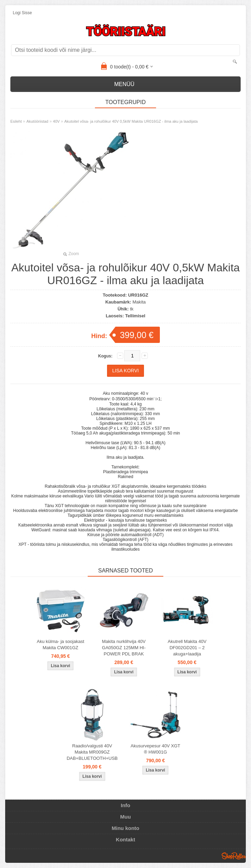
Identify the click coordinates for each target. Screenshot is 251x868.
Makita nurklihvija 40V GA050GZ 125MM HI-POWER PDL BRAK (124, 648)
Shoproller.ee (234, 856)
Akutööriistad (37, 121)
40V (56, 121)
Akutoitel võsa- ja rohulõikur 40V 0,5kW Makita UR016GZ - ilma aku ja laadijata (131, 121)
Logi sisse (22, 13)
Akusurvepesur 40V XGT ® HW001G (155, 749)
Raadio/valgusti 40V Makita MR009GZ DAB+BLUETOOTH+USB (92, 752)
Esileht (16, 121)
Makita (139, 302)
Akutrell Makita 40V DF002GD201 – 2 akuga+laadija (187, 648)
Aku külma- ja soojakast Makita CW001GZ (61, 645)
